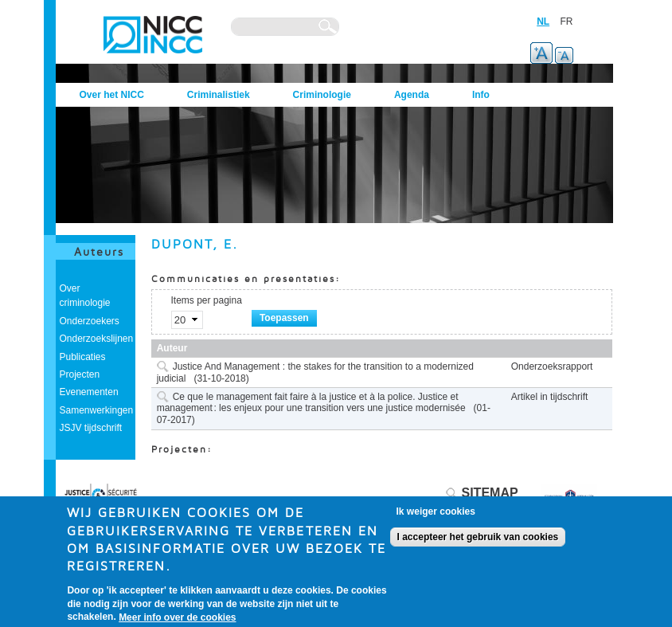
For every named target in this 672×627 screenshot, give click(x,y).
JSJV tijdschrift (91, 428)
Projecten (80, 374)
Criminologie (322, 95)
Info (481, 95)
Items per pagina (207, 300)
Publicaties (83, 357)
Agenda (412, 95)
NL (543, 22)
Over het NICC (112, 95)
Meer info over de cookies (177, 619)
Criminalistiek (219, 95)
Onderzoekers (90, 321)
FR (567, 22)
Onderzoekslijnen (97, 339)
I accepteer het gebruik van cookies (478, 539)
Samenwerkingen (97, 410)
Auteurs (99, 251)
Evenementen (89, 392)
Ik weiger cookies (436, 513)
